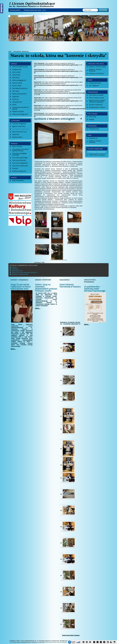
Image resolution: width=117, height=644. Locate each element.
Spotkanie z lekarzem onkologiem (54, 119)
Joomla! (12, 642)
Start (10, 51)
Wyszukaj (103, 10)
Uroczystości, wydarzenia (21, 51)
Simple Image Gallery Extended (71, 635)
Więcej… (13, 349)
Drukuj (82, 119)
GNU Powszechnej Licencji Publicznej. (56, 642)
